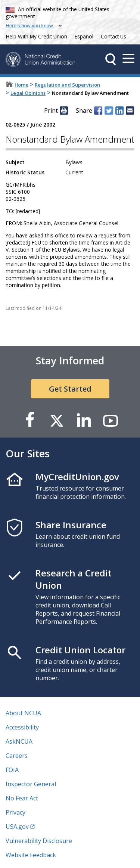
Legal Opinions (28, 93)
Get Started (70, 389)
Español (84, 36)
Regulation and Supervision (67, 85)
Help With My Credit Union (35, 36)
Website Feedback (31, 855)
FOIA (12, 770)
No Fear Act (22, 798)
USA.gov (17, 827)
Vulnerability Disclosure (39, 841)
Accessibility (22, 727)
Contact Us (113, 36)
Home (21, 85)
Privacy (15, 812)
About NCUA (23, 713)
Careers (17, 756)
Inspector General (31, 784)
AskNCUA (19, 741)
